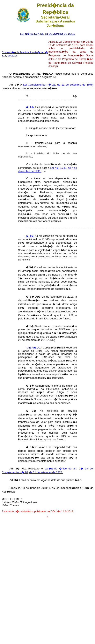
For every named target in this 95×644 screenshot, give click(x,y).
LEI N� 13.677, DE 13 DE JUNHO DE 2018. (47, 34)
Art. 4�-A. (34, 348)
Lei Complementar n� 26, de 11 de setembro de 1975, (58, 85)
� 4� (30, 236)
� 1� (30, 107)
